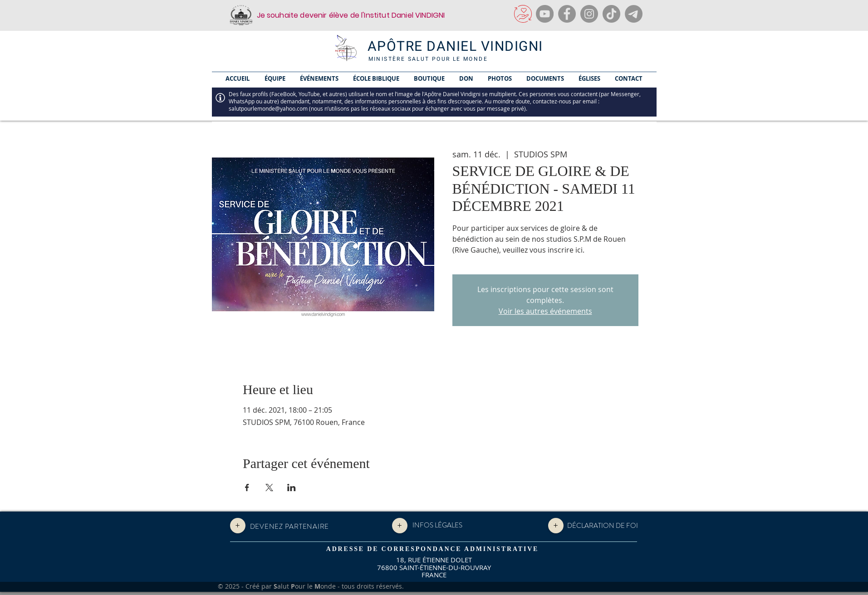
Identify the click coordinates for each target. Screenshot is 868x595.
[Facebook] (567, 14)
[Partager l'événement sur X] (269, 488)
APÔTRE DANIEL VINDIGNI (455, 47)
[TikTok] (611, 14)
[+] (238, 526)
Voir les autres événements (545, 311)
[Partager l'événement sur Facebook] (247, 488)
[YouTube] (545, 14)
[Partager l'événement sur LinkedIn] (292, 488)
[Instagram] (589, 14)
